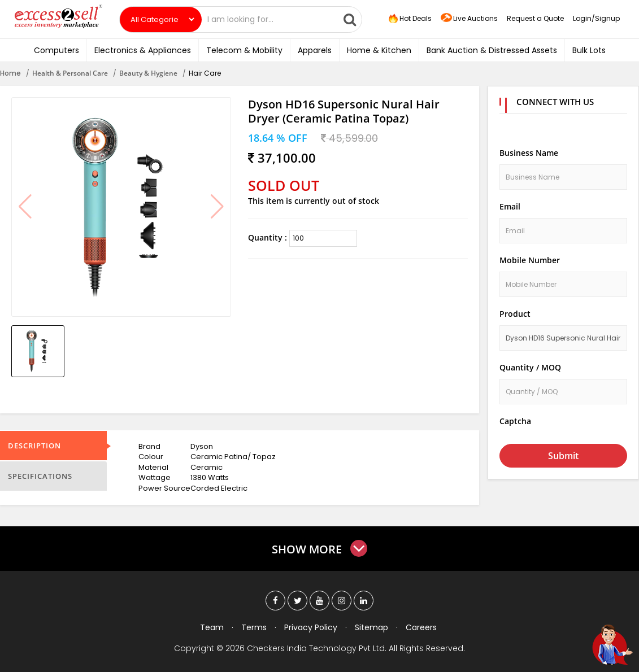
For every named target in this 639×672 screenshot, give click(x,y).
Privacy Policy (311, 627)
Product (515, 314)
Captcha (515, 421)
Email (510, 206)
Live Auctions (469, 19)
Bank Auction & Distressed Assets (492, 50)
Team (212, 627)
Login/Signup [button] (596, 18)
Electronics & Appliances (143, 50)
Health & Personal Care (70, 73)
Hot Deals (409, 19)
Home (10, 73)
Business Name (529, 153)
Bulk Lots (589, 50)
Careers (421, 627)
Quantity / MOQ (530, 367)
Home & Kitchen (379, 50)
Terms (254, 627)
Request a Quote (535, 18)
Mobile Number (530, 260)
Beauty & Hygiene (148, 73)
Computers (56, 50)
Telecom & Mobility (244, 50)
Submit (563, 456)
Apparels (315, 50)
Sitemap (371, 627)
